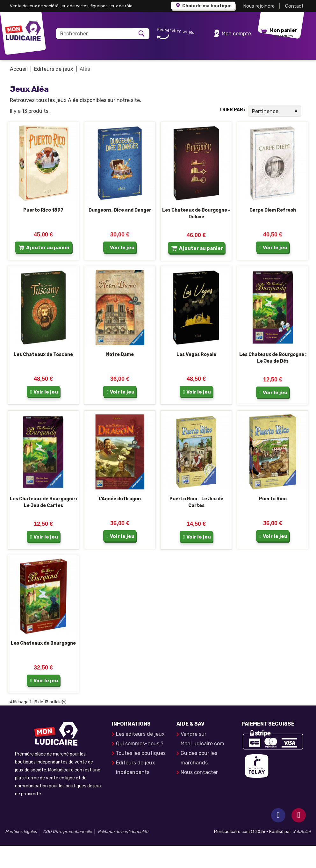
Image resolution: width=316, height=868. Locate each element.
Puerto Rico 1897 (43, 232)
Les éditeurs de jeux (140, 756)
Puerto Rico (273, 521)
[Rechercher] (95, 34)
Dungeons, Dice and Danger (120, 232)
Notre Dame (120, 377)
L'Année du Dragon (120, 521)
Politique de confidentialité (123, 854)
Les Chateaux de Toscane (43, 377)
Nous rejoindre (259, 6)
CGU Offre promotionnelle (67, 854)
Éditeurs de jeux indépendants (136, 790)
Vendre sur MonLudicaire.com (202, 761)
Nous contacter (199, 795)
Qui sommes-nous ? (140, 766)
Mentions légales (21, 854)
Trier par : (232, 132)
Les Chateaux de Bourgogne (43, 665)
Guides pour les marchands (199, 780)
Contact (294, 6)
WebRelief (302, 854)
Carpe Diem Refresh (273, 232)
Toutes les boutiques (141, 775)
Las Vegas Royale (196, 377)
